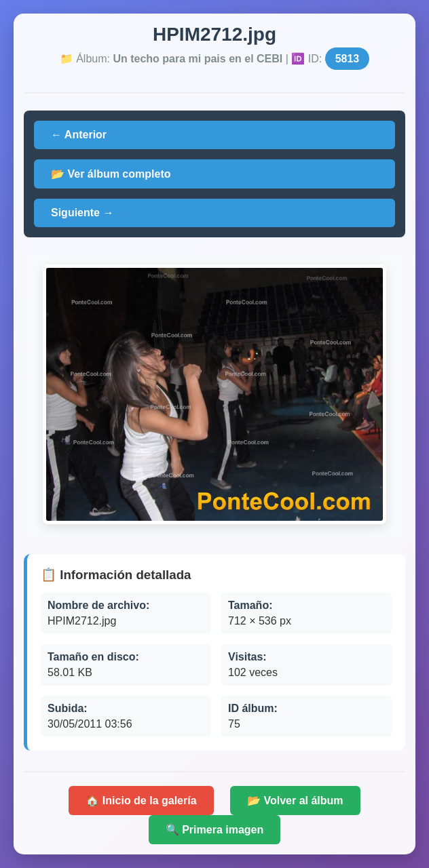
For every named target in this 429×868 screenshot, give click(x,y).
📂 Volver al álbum (295, 801)
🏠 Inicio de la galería (141, 801)
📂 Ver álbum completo (111, 174)
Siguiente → (82, 213)
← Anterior (79, 135)
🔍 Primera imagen (215, 830)
